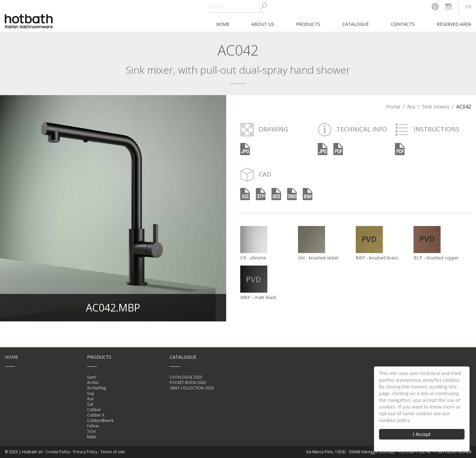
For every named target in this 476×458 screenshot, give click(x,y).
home (223, 24)
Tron (91, 431)
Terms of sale (113, 452)
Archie (93, 383)
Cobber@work (100, 420)
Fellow (93, 426)
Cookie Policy (58, 452)
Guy (91, 393)
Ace (411, 107)
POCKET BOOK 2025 (188, 383)
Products (308, 24)
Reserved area (454, 24)
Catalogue (356, 24)
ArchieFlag (97, 388)
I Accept (422, 434)
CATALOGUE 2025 (186, 377)
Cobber (94, 410)
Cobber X (96, 415)
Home (393, 107)
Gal (90, 404)
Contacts (403, 24)
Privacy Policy (85, 452)
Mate (92, 437)
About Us (263, 24)
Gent (91, 377)
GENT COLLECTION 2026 (192, 388)
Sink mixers (436, 107)
